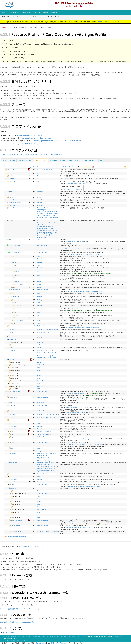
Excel (29, 546)
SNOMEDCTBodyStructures (74, 407)
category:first (15, 252)
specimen (12, 414)
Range (39, 375)
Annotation (41, 402)
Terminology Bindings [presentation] (58, 160)
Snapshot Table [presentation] (41, 160)
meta (11, 176)
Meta (39, 176)
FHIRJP (4, 12)
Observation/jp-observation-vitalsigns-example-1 (37, 138)
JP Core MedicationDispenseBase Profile (47, 229)
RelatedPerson (52, 357)
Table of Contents (13, 640)
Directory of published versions (107, 22)
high (13, 434)
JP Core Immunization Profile (46, 234)
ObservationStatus (71, 241)
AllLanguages (66, 189)
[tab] (9, 160)
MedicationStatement (44, 232)
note (11, 402)
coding (15, 262)
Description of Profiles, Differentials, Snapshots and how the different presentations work (30, 154)
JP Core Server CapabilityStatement (69, 140)
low (12, 431)
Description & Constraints (68, 167)
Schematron (37, 546)
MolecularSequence (43, 459)
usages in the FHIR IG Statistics (26, 144)
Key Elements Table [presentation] (25, 160)
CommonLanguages (72, 183)
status (11, 239)
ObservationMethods (72, 412)
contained (12, 197)
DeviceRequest (42, 209)
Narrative (40, 191)
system (17, 271)
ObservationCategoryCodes (73, 248)
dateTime (40, 342)
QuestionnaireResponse (45, 457)
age (12, 448)
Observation (11, 169)
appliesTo (14, 442)
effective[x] (13, 339)
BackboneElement (43, 420)
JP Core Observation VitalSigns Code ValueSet (80, 327)
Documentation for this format (16, 536)
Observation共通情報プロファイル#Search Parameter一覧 (19, 609)
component (13, 474)
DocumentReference (50, 462)
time (39, 383)
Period (39, 345)
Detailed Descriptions (19, 27)
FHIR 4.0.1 (117, 636)
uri (38, 178)
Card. (35, 166)
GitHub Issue (41, 643)
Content (5, 27)
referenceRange (14, 420)
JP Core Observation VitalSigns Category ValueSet (81, 291)
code (39, 181)
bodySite (12, 405)
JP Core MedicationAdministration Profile (48, 221)
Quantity (40, 362)
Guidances (14, 12)
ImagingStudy (42, 237)
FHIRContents (26, 12)
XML (42, 27)
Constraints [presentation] (74, 160)
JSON (50, 27)
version (17, 275)
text (10, 191)
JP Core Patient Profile (51, 329)
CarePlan (47, 208)
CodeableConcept (42, 245)
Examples (33, 27)
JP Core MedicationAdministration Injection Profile (45, 226)
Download (54, 12)
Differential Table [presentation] (9, 160)
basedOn (12, 208)
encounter (12, 336)
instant (39, 347)
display (17, 281)
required (80, 241)
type (12, 437)
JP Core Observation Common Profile (47, 454)
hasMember (13, 453)
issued (11, 347)
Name (7, 166)
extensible (81, 393)
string (39, 256)
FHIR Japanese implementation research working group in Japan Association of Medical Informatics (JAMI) (46, 636)
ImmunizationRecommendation (47, 211)
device (11, 417)
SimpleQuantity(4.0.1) (44, 431)
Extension (40, 200)
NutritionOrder (53, 217)
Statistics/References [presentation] (89, 160)
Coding (39, 262)
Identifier (40, 205)
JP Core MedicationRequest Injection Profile (46, 216)
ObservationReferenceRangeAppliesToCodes (79, 444)
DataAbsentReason (71, 393)
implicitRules (13, 178)
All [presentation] (101, 160)
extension (12, 200)
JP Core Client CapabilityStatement (42, 140)
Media (49, 464)
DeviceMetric (53, 417)
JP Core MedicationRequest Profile (48, 213)
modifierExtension (15, 202)
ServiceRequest (43, 219)
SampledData (41, 381)
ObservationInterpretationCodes (76, 399)
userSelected (19, 284)
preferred (82, 183)
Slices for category (15, 245)
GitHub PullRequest (59, 643)
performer (12, 350)
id (10, 173)
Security (37, 12)
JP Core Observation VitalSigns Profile (30, 135)
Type (39, 166)
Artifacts (45, 12)
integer (40, 373)
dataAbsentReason (15, 391)
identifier (12, 205)
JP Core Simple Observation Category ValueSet (80, 254)
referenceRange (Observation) (49, 531)
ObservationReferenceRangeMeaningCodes (79, 438)
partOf (11, 221)
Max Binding (79, 189)
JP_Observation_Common (45, 169)
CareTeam (46, 356)
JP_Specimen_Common (51, 414)
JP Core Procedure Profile (47, 233)
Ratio (39, 378)
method (12, 411)
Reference (40, 208)
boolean (40, 284)
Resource (47, 332)
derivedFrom (13, 462)
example (86, 407)
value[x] (12, 359)
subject (11, 329)
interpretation (14, 397)
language (12, 181)
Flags (30, 166)
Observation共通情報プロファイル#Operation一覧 (17, 622)
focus (11, 332)
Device (46, 417)
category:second (16, 289)
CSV (24, 546)
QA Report (24, 640)
